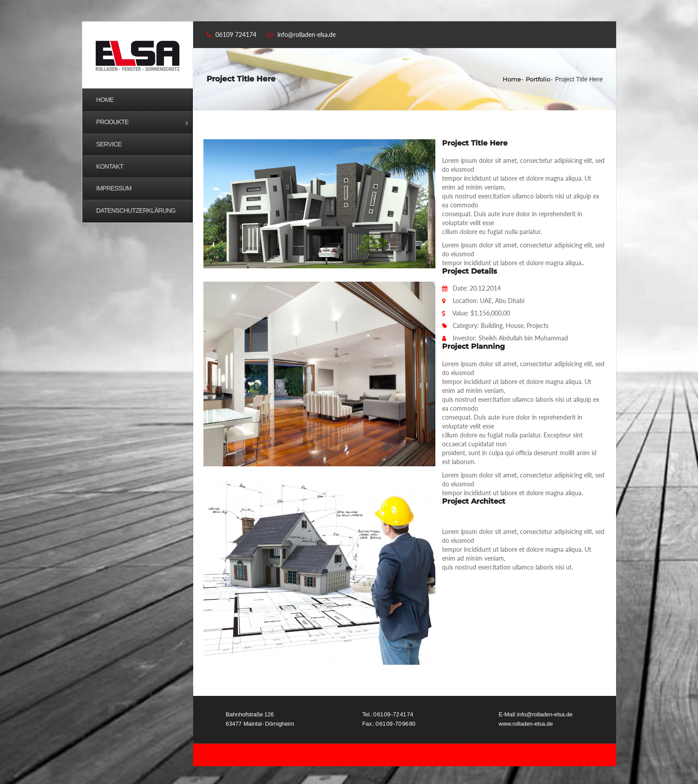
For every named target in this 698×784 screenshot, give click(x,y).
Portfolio (538, 79)
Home (512, 79)
